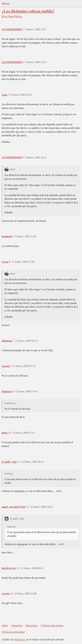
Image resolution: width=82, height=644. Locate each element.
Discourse (20, 639)
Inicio (5, 625)
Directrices (31, 625)
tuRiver (6, 3)
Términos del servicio (52, 625)
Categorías (17, 625)
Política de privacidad (13, 632)
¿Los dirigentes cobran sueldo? (28, 11)
